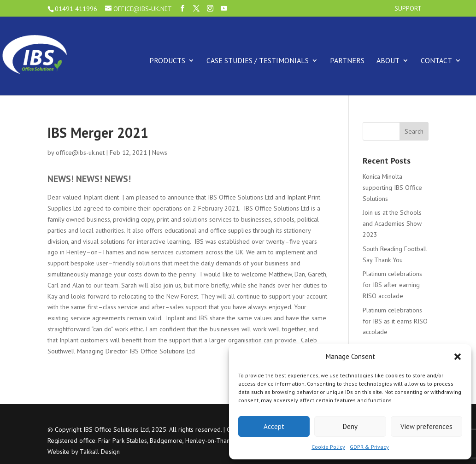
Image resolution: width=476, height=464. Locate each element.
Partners (347, 60)
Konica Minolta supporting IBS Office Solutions (392, 188)
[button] (458, 357)
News (160, 153)
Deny (350, 426)
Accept (274, 426)
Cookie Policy (328, 447)
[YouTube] (224, 9)
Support (408, 9)
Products (167, 60)
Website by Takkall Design (84, 452)
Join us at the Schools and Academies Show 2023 (392, 223)
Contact (436, 60)
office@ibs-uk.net (80, 153)
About (388, 60)
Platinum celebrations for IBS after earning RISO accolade (392, 285)
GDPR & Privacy (369, 447)
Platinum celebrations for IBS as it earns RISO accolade (395, 321)
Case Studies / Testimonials (258, 60)
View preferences (426, 426)
